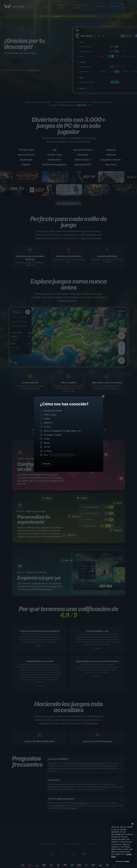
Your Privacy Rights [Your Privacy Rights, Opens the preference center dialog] (122, 861)
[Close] (132, 824)
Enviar (46, 464)
